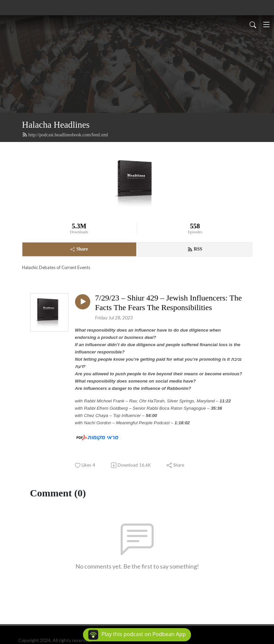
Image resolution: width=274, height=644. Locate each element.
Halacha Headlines (56, 125)
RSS (195, 249)
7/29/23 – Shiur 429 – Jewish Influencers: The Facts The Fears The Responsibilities (169, 303)
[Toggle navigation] (266, 24)
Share (79, 249)
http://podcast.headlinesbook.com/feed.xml (65, 135)
